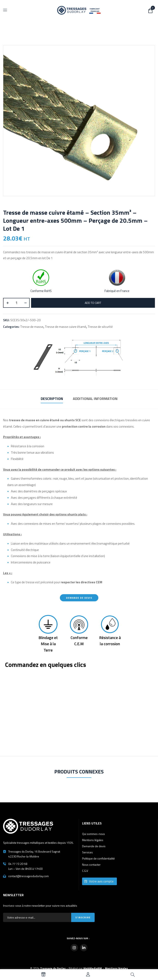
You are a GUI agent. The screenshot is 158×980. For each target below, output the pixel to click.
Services (87, 852)
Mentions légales (93, 840)
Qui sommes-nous (94, 834)
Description (52, 399)
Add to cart (93, 303)
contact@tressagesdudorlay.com (28, 876)
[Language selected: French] (12, 975)
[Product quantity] (16, 303)
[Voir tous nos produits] (43, 975)
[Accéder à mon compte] (88, 975)
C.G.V (85, 871)
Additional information (95, 399)
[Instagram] (74, 948)
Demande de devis (94, 846)
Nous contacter (91, 865)
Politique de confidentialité (98, 858)
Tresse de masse (32, 327)
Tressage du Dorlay (53, 968)
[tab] (52, 399)
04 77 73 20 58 (18, 864)
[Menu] (5, 10)
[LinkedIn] (84, 948)
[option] (16, 975)
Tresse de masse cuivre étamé (66, 327)
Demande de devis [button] (79, 598)
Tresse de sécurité (100, 327)
